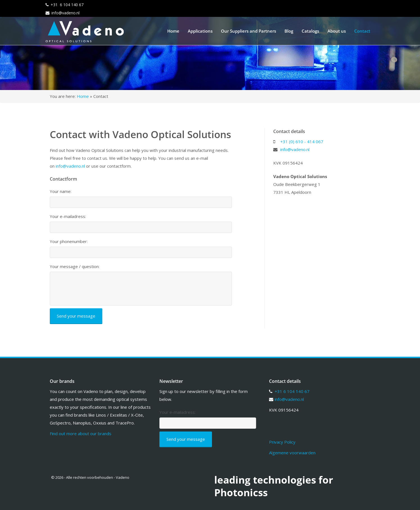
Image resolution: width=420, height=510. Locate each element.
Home (173, 31)
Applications (200, 31)
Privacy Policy (282, 442)
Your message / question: (75, 267)
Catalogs (310, 31)
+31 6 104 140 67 (67, 5)
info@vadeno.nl (66, 13)
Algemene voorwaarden (292, 453)
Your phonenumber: (69, 241)
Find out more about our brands (81, 433)
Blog (289, 31)
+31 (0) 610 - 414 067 (302, 141)
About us (337, 31)
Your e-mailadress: (68, 216)
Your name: (61, 191)
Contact (362, 31)
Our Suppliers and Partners (249, 31)
